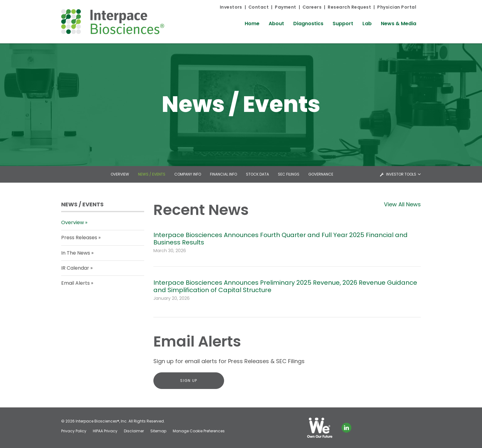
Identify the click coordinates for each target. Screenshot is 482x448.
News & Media (399, 24)
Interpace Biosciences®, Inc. (102, 421)
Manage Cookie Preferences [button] (199, 431)
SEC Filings (289, 174)
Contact (259, 7)
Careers (312, 7)
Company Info (188, 174)
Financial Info (223, 174)
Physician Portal (397, 7)
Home (252, 24)
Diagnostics (308, 24)
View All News (402, 204)
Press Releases (79, 238)
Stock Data (257, 174)
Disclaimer (134, 431)
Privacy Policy (74, 431)
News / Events (152, 174)
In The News (76, 253)
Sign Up (189, 381)
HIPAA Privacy (105, 431)
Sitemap (158, 431)
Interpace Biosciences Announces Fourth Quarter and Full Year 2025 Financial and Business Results (281, 239)
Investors (231, 7)
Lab (367, 24)
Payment (285, 7)
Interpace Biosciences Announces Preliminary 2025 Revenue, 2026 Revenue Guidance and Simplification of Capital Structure (285, 286)
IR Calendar (75, 268)
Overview (120, 174)
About (276, 24)
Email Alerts (75, 283)
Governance (321, 174)
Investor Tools (402, 174)
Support (343, 24)
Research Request (349, 7)
